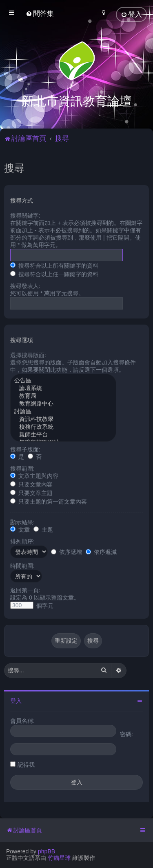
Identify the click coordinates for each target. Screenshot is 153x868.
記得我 (26, 764)
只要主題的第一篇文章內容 (49, 501)
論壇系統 (63, 388)
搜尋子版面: (25, 449)
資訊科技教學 (63, 419)
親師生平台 (63, 434)
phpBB (47, 851)
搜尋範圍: (22, 468)
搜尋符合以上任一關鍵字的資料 (54, 273)
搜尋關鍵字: (25, 215)
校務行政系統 (63, 426)
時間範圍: (22, 565)
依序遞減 (101, 551)
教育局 (63, 396)
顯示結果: (22, 521)
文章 (20, 529)
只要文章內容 (31, 484)
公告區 (63, 380)
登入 (16, 700)
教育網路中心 (63, 403)
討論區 (63, 411)
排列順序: (22, 541)
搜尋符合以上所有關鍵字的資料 (54, 265)
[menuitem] (40, 14)
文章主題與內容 (34, 475)
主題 (43, 529)
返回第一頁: (25, 589)
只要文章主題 (31, 492)
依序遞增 (67, 551)
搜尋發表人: (25, 285)
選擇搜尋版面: (28, 354)
